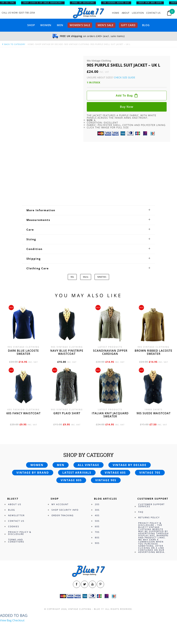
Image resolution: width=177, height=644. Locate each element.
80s (97, 538)
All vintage (88, 465)
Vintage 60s (115, 473)
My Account (60, 504)
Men (60, 25)
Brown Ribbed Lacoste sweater (153, 352)
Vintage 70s (150, 473)
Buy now (127, 107)
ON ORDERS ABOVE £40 (118, 3)
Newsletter (16, 515)
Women (46, 25)
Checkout (18, 620)
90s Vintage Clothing (77, 44)
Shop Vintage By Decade (49, 44)
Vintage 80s (71, 480)
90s (72, 277)
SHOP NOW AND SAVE (152, 3)
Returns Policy (149, 517)
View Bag (6, 620)
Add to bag (124, 96)
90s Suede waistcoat (154, 413)
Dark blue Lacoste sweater (23, 352)
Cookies (14, 526)
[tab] (88, 210)
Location (138, 13)
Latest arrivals (77, 473)
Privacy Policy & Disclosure (20, 533)
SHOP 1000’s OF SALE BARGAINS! (45, 3)
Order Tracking (63, 515)
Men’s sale (106, 25)
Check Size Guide (125, 77)
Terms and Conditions (16, 541)
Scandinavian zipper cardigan (110, 352)
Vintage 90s (106, 480)
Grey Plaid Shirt (67, 413)
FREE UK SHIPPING (85, 3)
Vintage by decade (130, 465)
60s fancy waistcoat (24, 413)
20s (97, 504)
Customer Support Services (152, 505)
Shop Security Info (65, 510)
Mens (86, 277)
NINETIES (102, 277)
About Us (15, 504)
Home (116, 13)
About (126, 13)
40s (97, 515)
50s (97, 521)
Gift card (128, 25)
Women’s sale (80, 25)
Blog (146, 25)
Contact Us (153, 13)
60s (97, 526)
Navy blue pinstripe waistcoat (67, 352)
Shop (31, 25)
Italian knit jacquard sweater (110, 415)
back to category (13, 44)
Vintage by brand (33, 473)
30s (97, 510)
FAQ (141, 512)
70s (97, 532)
